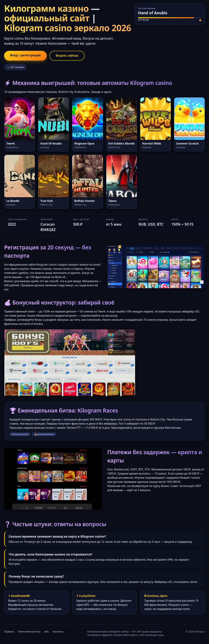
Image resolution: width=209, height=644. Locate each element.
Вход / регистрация (26, 55)
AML (47, 632)
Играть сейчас (69, 56)
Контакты (58, 632)
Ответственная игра (29, 632)
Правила (9, 632)
